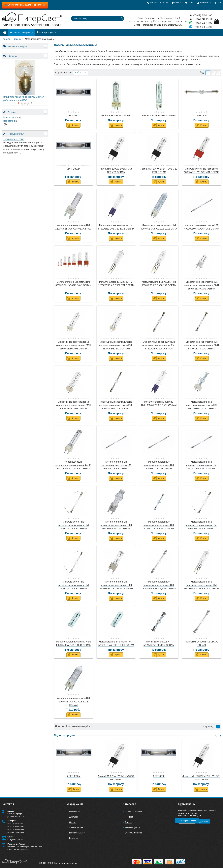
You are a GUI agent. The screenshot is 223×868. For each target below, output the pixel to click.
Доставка (74, 817)
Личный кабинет (77, 827)
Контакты (74, 838)
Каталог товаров (21, 33)
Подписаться (203, 821)
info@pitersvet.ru (15, 840)
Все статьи (9, 121)
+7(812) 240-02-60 (201, 15)
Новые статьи (11, 117)
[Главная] (5, 33)
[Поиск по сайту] (93, 19)
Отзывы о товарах (133, 812)
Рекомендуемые (133, 827)
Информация (47, 33)
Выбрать (81, 72)
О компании (75, 812)
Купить (73, 125)
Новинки (129, 817)
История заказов (77, 833)
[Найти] (122, 19)
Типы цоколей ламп (14, 139)
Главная (6, 39)
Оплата (73, 822)
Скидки (128, 822)
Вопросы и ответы (133, 833)
